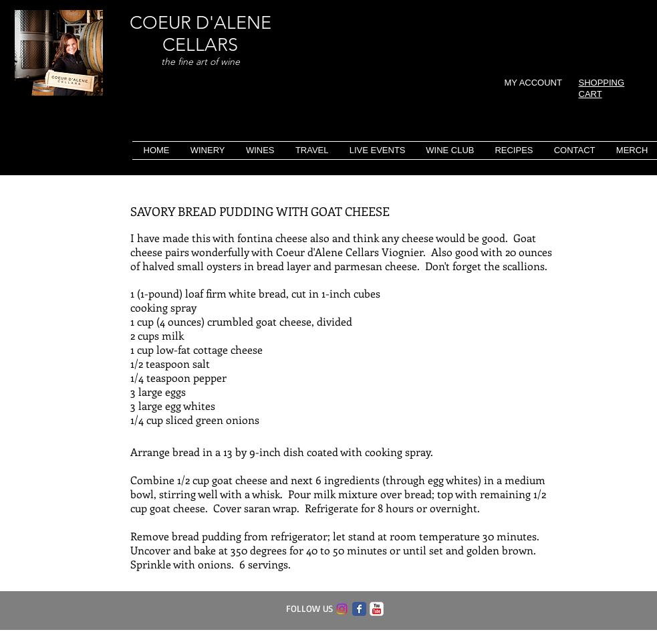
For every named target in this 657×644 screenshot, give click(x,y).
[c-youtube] (377, 609)
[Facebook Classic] (359, 609)
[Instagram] (342, 609)
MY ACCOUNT (533, 83)
